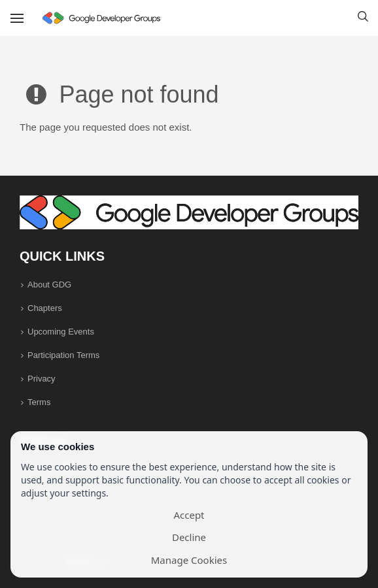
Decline (189, 537)
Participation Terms (63, 355)
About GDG (49, 285)
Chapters (45, 308)
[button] (363, 18)
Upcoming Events (61, 332)
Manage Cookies (189, 560)
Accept (189, 515)
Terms (39, 402)
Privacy (42, 379)
